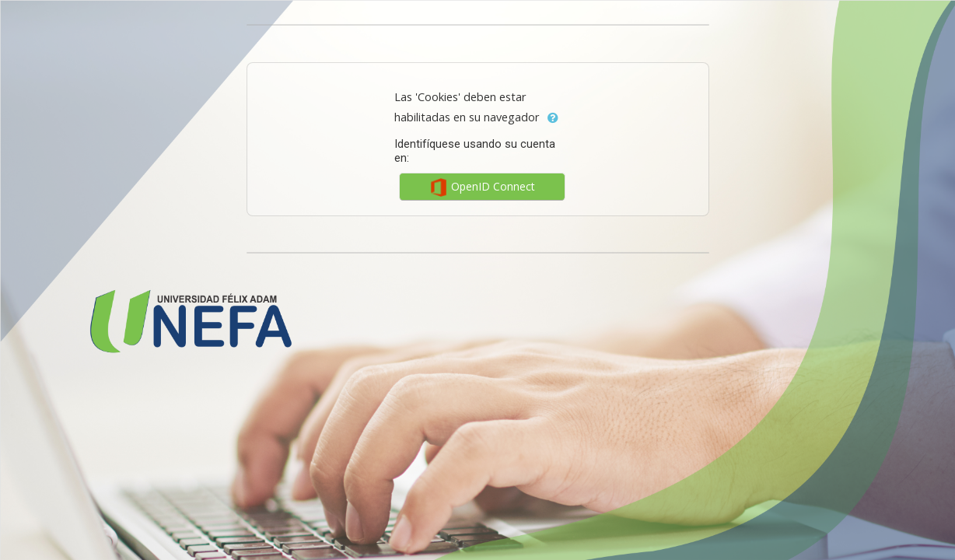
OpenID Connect (482, 187)
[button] (553, 118)
